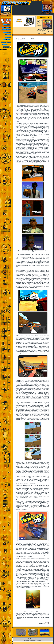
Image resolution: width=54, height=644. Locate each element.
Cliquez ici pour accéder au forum (33, 640)
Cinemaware (19, 113)
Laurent (21, 39)
